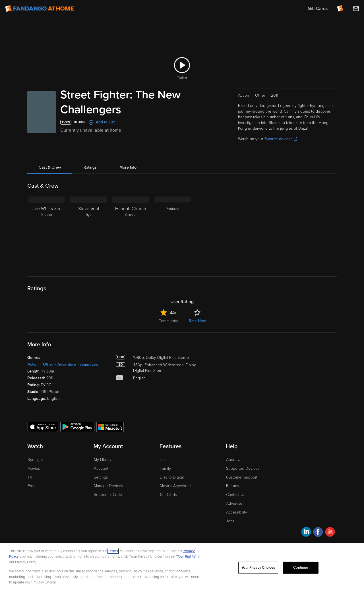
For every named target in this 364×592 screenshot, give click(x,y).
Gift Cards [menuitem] (318, 9)
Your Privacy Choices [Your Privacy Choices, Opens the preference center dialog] (258, 568)
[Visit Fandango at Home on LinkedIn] (306, 533)
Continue (301, 568)
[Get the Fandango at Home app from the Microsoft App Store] (110, 427)
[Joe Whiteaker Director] (46, 232)
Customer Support (242, 477)
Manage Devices (108, 486)
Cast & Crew (50, 167)
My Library (103, 460)
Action (33, 364)
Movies (34, 468)
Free (32, 486)
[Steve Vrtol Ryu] (88, 232)
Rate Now (197, 321)
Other (48, 364)
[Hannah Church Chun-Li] (131, 232)
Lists (164, 460)
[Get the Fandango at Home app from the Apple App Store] (43, 427)
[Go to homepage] (39, 9)
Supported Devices (243, 468)
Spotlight (35, 460)
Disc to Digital (172, 477)
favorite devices (281, 139)
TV (30, 477)
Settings (101, 477)
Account (101, 468)
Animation (89, 364)
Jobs (230, 521)
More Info (128, 167)
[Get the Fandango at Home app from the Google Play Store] (77, 427)
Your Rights (186, 556)
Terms (113, 551)
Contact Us (236, 495)
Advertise (234, 503)
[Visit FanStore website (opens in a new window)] (356, 9)
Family (165, 468)
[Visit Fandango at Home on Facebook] (318, 533)
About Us (234, 460)
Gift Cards (168, 495)
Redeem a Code (108, 495)
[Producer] (173, 232)
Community (168, 321)
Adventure (67, 364)
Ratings (90, 167)
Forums (232, 486)
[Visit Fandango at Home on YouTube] (330, 533)
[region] (182, 567)
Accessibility (237, 512)
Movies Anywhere (175, 486)
